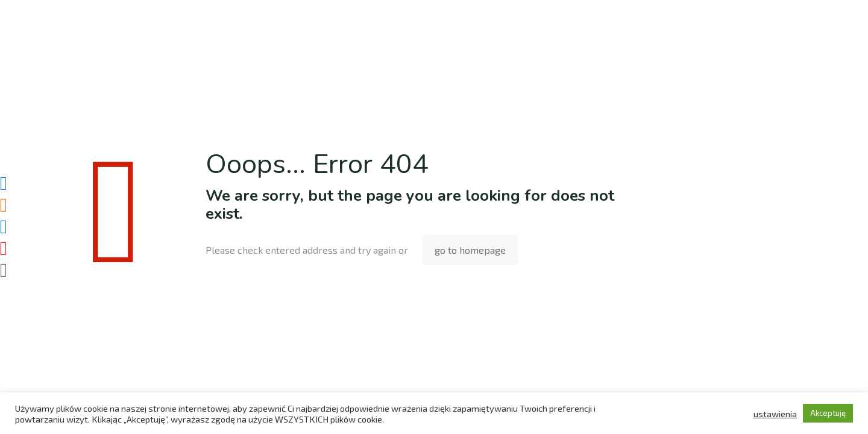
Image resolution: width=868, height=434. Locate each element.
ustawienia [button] (775, 414)
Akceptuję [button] (828, 413)
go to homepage (470, 250)
